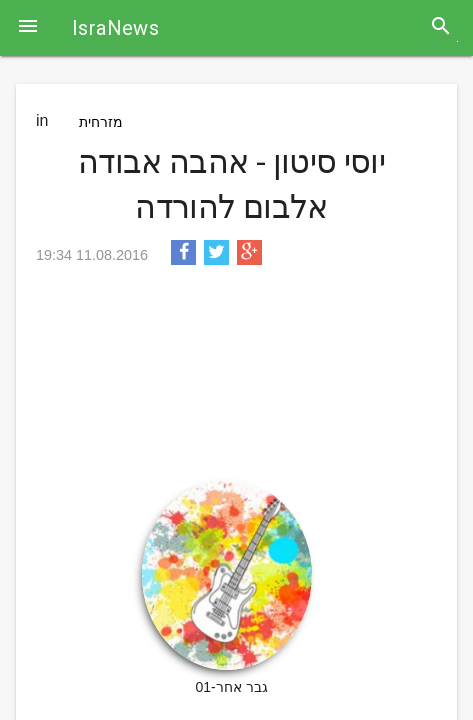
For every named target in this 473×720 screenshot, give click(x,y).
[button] (28, 28)
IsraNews (115, 28)
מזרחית (101, 122)
